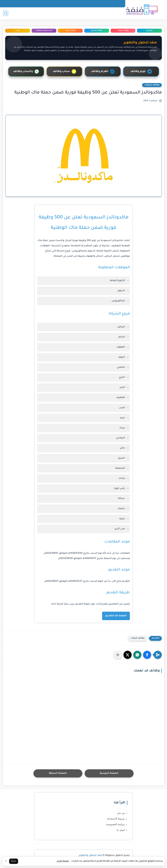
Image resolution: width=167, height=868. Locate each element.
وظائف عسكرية (74, 13)
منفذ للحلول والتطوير (91, 855)
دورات (9, 13)
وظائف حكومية (94, 13)
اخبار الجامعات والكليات (29, 13)
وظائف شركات (54, 13)
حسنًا (14, 861)
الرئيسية (110, 13)
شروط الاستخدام (116, 819)
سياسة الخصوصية (101, 4)
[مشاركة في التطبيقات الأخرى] (118, 655)
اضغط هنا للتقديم (116, 616)
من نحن (118, 4)
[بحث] (6, 13)
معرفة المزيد (63, 861)
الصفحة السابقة (58, 773)
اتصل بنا (84, 4)
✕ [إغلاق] (6, 861)
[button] (147, 655)
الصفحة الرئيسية (109, 773)
